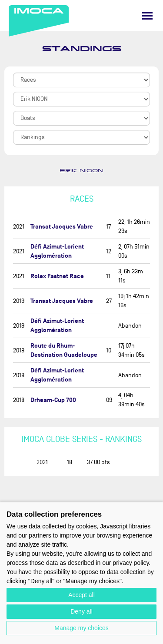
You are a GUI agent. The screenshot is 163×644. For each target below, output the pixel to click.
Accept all (81, 595)
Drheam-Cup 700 (53, 400)
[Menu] (147, 16)
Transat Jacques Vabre (62, 227)
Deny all (81, 611)
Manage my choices (81, 628)
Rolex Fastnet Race (57, 276)
